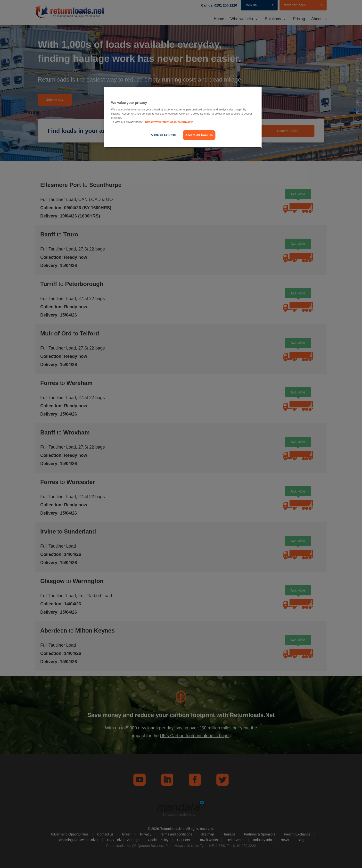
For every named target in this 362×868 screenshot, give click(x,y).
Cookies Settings (163, 135)
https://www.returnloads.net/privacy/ (169, 122)
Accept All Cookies (199, 135)
